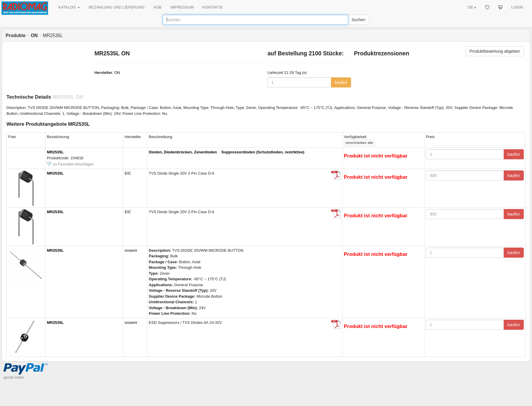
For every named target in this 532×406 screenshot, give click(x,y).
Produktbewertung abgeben (495, 51)
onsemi (131, 250)
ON (117, 73)
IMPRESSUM (182, 7)
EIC (128, 173)
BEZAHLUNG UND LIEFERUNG (117, 7)
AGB (157, 7)
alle (359, 143)
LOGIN (517, 7)
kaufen (341, 82)
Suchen (359, 20)
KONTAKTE (213, 7)
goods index (14, 377)
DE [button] (472, 7)
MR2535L (55, 152)
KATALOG (69, 7)
